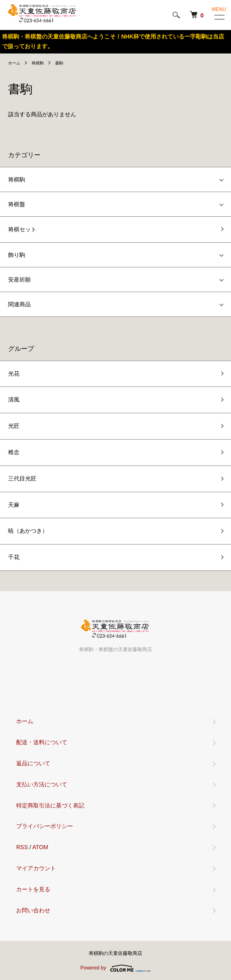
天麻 (14, 505)
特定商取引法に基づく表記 (50, 805)
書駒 (59, 63)
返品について (33, 763)
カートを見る (33, 889)
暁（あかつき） (28, 531)
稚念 (14, 452)
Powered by (115, 968)
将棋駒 (38, 63)
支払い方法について (42, 784)
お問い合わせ (33, 910)
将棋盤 (17, 204)
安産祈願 (19, 280)
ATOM (40, 847)
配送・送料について (42, 742)
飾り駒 (17, 255)
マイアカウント (36, 868)
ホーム (14, 63)
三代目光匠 (22, 478)
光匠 (14, 426)
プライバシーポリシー (45, 826)
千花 (14, 557)
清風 (14, 399)
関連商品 (19, 304)
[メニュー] (219, 17)
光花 (14, 374)
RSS (22, 847)
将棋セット (22, 229)
